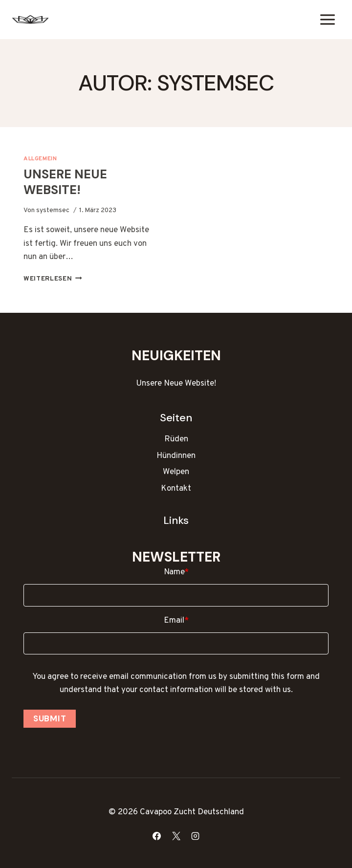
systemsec (53, 210)
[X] (176, 836)
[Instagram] (195, 836)
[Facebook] (157, 836)
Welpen (176, 472)
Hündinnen (176, 456)
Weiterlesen (53, 279)
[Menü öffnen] (327, 19)
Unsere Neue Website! (65, 182)
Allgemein (40, 159)
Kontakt (176, 489)
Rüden (176, 439)
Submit (50, 718)
